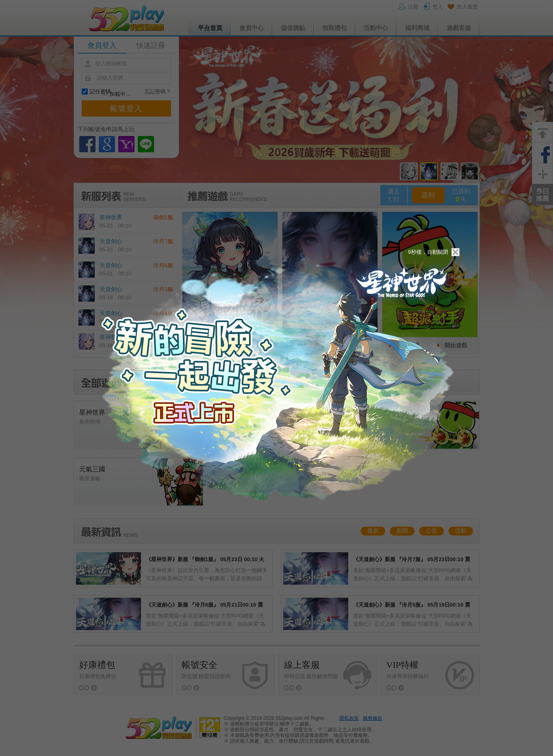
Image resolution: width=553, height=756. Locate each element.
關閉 (455, 252)
